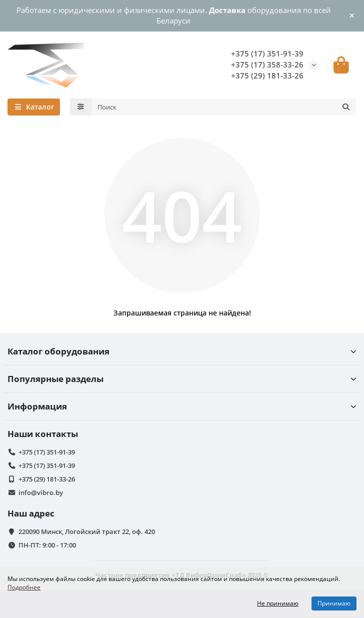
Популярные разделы (182, 379)
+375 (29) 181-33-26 (267, 76)
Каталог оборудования (182, 351)
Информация (182, 406)
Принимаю (334, 603)
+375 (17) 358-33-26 (267, 65)
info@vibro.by (41, 492)
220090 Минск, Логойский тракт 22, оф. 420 (87, 531)
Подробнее (24, 587)
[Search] (224, 107)
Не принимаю (278, 603)
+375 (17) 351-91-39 (267, 54)
